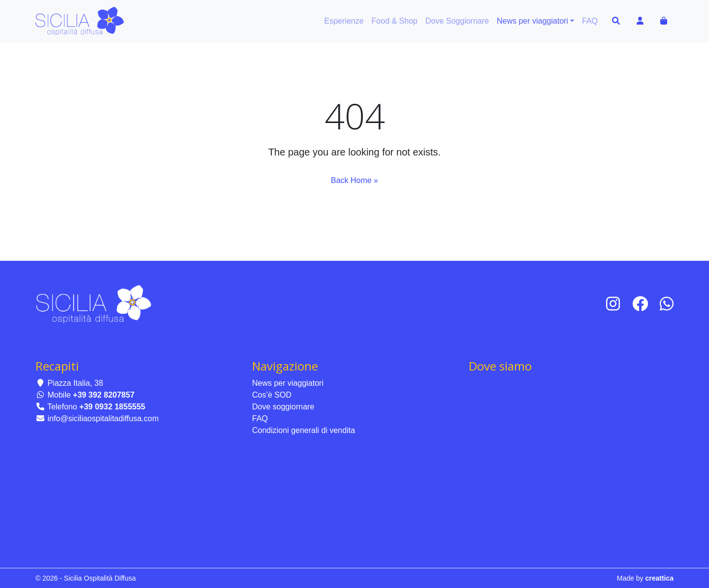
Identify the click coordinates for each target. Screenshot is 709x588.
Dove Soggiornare (457, 21)
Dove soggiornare (283, 407)
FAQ (590, 21)
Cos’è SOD (272, 395)
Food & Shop (395, 21)
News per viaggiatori (532, 21)
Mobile (85, 395)
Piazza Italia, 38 (69, 383)
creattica (659, 578)
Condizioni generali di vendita (304, 430)
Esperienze (344, 21)
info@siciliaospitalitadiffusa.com (97, 418)
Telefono (90, 407)
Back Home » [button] (354, 180)
